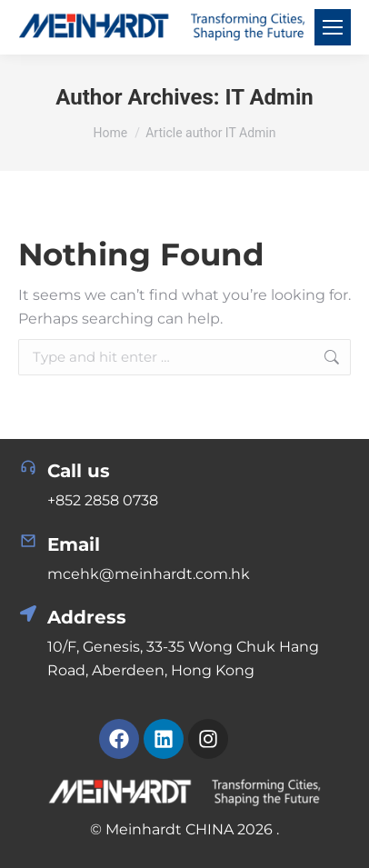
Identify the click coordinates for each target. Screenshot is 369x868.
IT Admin (269, 97)
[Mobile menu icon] (333, 27)
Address (87, 617)
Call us (79, 471)
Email (74, 544)
